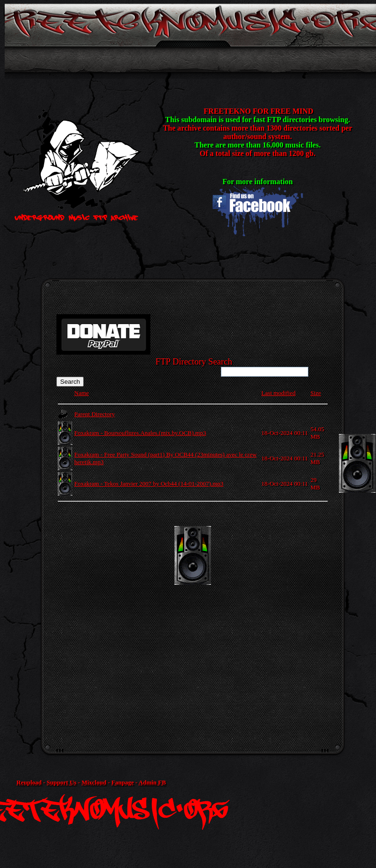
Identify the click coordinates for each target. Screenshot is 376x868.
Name (82, 393)
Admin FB (152, 782)
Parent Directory (94, 414)
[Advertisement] (174, 622)
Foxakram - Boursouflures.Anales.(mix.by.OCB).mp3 (140, 433)
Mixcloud (94, 782)
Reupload (29, 782)
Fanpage (123, 782)
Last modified (278, 393)
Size (315, 393)
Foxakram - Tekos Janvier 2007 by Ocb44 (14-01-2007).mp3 (149, 484)
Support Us (61, 782)
